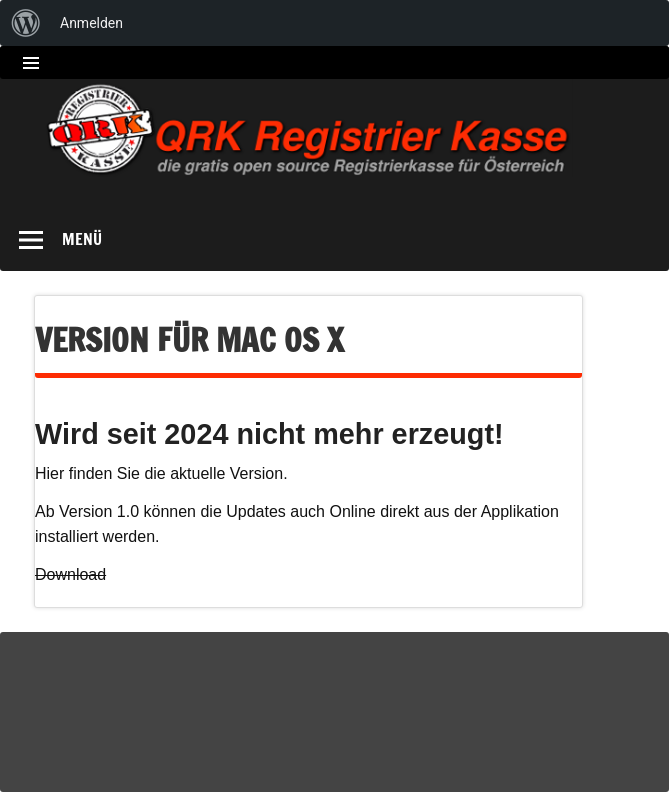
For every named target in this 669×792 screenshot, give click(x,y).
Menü (82, 239)
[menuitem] (26, 23)
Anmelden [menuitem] (91, 23)
